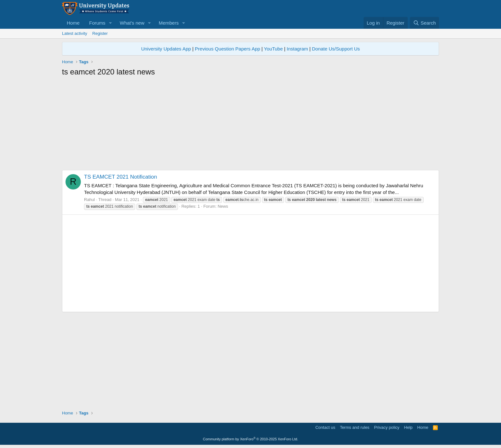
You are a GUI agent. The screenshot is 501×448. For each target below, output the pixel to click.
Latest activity (75, 33)
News (223, 206)
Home (73, 23)
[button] (111, 23)
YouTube (273, 49)
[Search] (424, 23)
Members (169, 23)
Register (100, 33)
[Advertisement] (250, 125)
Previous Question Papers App (227, 49)
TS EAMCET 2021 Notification (120, 177)
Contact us (325, 427)
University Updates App (166, 49)
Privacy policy (387, 427)
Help (409, 427)
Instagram (297, 49)
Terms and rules (355, 427)
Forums (97, 23)
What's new (132, 23)
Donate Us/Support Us (336, 49)
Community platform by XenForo (250, 439)
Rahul (89, 200)
